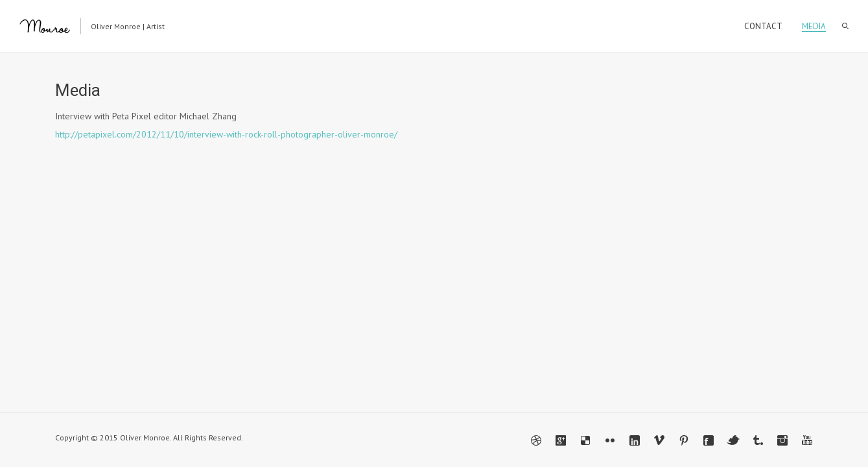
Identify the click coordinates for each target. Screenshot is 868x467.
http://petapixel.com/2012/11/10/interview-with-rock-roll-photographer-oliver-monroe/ (226, 134)
